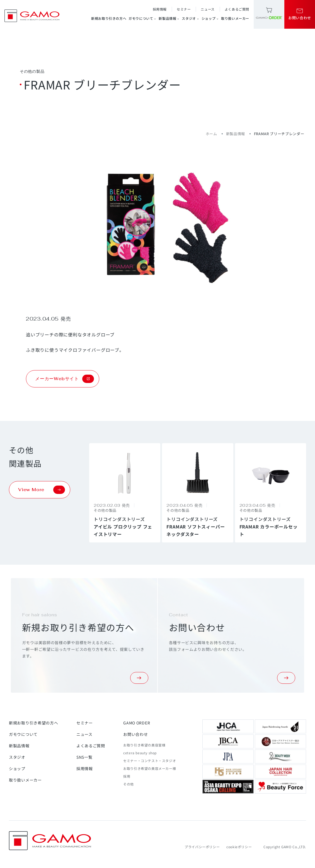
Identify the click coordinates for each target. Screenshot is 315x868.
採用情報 (160, 9)
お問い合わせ (135, 734)
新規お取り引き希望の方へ (33, 723)
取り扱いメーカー (235, 18)
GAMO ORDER (137, 723)
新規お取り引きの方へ (109, 18)
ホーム (211, 134)
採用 (127, 776)
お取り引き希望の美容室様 (144, 745)
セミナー (184, 9)
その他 (129, 784)
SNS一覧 (84, 757)
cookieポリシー (239, 847)
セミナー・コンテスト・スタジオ (150, 761)
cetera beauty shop (140, 753)
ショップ (210, 18)
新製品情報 (169, 18)
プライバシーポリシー (202, 847)
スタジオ (190, 18)
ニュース (208, 9)
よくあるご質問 (237, 9)
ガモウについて (142, 18)
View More (42, 490)
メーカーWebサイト (65, 379)
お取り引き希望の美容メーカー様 (150, 768)
